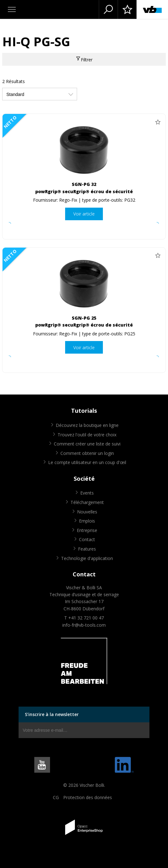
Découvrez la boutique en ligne (87, 425)
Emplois (87, 521)
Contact (87, 539)
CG (56, 797)
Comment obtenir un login (87, 453)
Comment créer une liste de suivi (87, 444)
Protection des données (88, 797)
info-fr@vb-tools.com (84, 625)
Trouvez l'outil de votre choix (87, 435)
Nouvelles (87, 512)
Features (87, 549)
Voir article (84, 214)
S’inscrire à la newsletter (52, 714)
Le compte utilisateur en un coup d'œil (87, 462)
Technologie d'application (87, 558)
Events (87, 493)
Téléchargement (87, 502)
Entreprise (87, 530)
